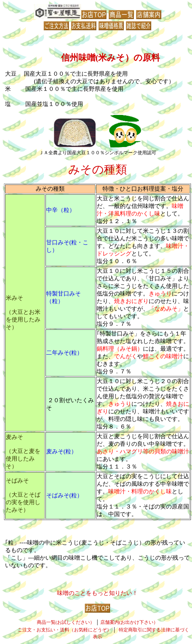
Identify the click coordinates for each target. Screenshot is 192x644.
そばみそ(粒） (64, 495)
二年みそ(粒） (64, 353)
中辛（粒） (61, 210)
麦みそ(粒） (62, 451)
